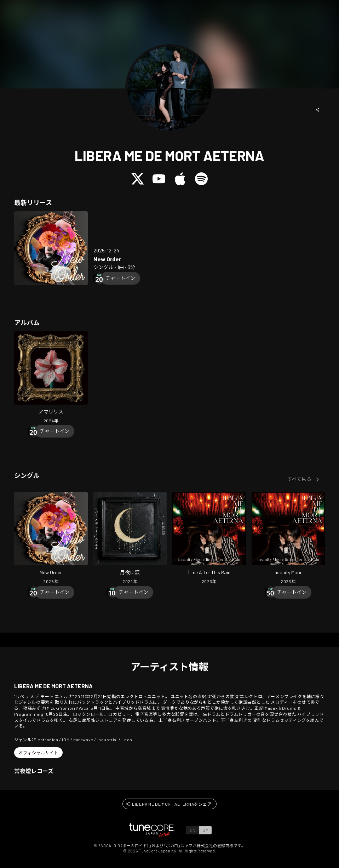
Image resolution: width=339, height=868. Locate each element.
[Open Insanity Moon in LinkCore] (288, 539)
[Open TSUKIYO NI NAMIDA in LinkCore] (130, 539)
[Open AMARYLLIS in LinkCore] (51, 378)
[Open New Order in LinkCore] (51, 248)
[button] (318, 110)
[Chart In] (120, 278)
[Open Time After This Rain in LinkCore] (209, 539)
